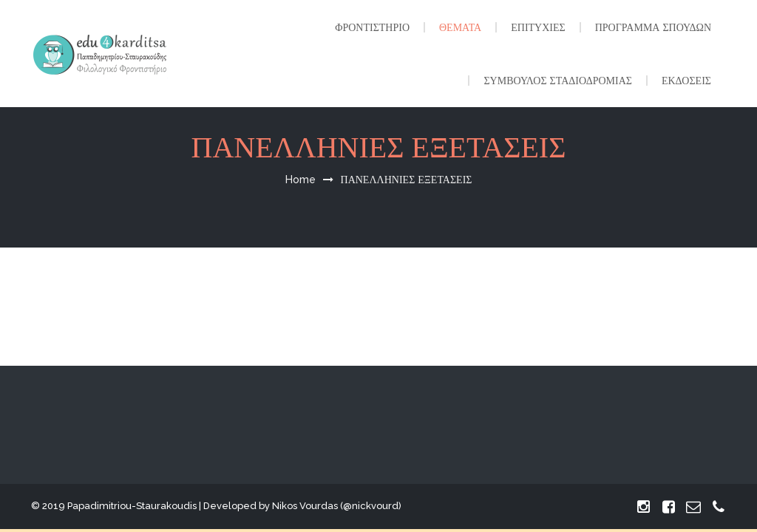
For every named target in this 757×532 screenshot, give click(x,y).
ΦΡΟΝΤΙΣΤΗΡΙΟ (372, 27)
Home (301, 180)
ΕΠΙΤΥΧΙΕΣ (538, 27)
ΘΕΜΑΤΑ (460, 27)
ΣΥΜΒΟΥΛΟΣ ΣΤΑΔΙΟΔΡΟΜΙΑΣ (558, 81)
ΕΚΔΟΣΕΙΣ (686, 81)
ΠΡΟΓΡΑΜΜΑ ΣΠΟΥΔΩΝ (653, 27)
